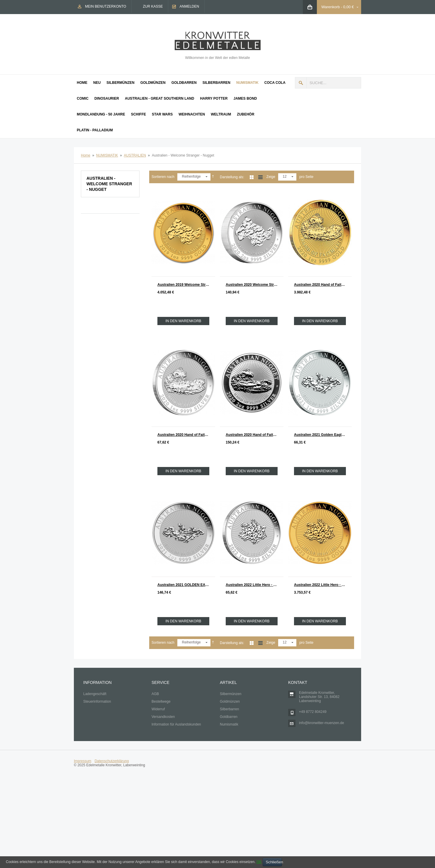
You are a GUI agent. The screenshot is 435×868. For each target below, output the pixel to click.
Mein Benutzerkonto (106, 6)
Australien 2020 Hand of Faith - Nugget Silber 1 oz (186, 435)
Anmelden (189, 6)
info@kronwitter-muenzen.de (322, 723)
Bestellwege (161, 701)
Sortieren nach (163, 177)
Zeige (271, 177)
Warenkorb (331, 7)
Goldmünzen (230, 701)
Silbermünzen (231, 694)
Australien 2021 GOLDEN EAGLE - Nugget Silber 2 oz (186, 585)
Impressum (83, 761)
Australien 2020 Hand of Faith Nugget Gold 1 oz (323, 285)
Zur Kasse (153, 6)
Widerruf (158, 709)
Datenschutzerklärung (112, 761)
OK (259, 862)
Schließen (274, 862)
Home (86, 155)
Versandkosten (163, 717)
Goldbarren (229, 717)
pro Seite (306, 177)
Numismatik (229, 724)
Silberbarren (229, 709)
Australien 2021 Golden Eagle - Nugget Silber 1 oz (323, 435)
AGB (155, 694)
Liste (260, 177)
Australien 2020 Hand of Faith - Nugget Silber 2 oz (255, 435)
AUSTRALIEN (135, 155)
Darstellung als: (232, 177)
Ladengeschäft (95, 694)
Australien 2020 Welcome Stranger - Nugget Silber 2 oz (255, 285)
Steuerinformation (97, 701)
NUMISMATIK (107, 155)
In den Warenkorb (183, 321)
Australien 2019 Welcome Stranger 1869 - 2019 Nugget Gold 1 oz (186, 285)
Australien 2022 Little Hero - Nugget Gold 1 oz (323, 585)
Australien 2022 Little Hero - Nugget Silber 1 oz (255, 585)
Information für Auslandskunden (176, 724)
